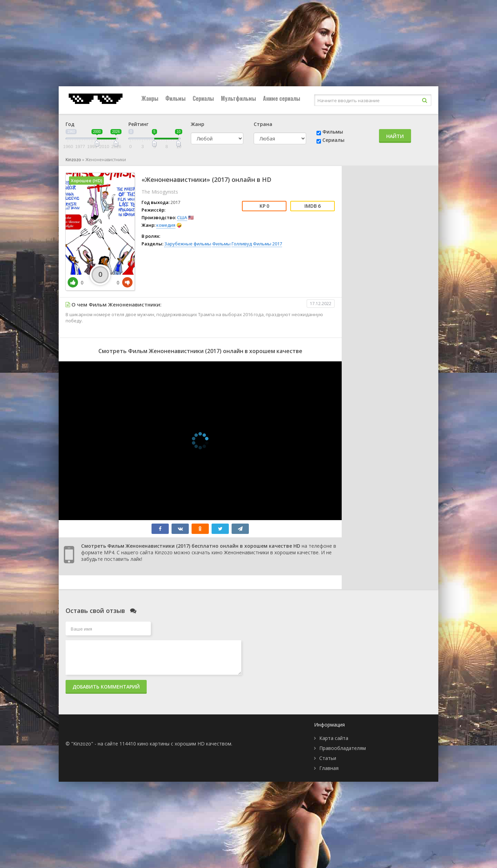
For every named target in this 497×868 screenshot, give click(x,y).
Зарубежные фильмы (188, 244)
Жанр (198, 124)
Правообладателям (343, 748)
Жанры (150, 98)
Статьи (328, 758)
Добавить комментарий (106, 687)
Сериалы (203, 98)
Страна (263, 124)
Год (70, 124)
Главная (329, 768)
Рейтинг (138, 124)
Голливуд (242, 244)
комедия (166, 225)
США (182, 217)
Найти (395, 136)
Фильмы (176, 98)
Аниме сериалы (282, 98)
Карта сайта (334, 738)
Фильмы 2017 (267, 244)
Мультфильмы (238, 98)
